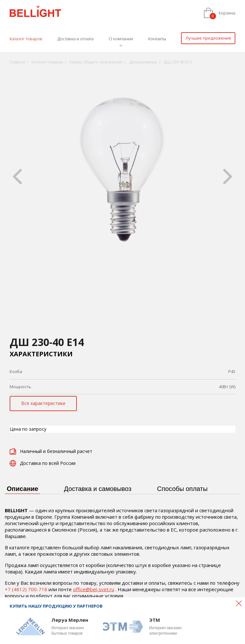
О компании (121, 39)
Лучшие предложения (208, 38)
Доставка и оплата (76, 39)
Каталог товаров (26, 39)
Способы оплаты (182, 489)
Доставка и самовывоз (98, 489)
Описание (23, 489)
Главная (17, 62)
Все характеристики (43, 403)
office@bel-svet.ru (94, 589)
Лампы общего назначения (96, 62)
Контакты (157, 39)
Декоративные (143, 62)
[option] (122, 177)
